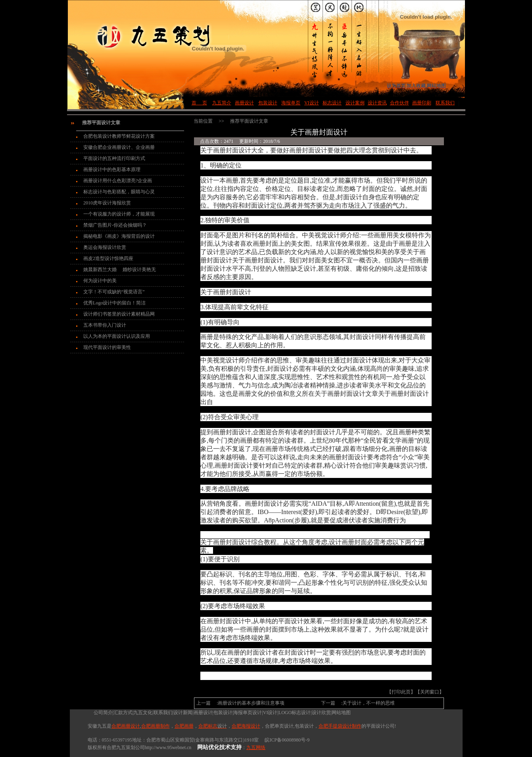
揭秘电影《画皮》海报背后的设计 (119, 236)
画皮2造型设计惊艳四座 (108, 258)
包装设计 (268, 103)
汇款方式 (123, 713)
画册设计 (244, 103)
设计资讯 (377, 103)
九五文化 (143, 713)
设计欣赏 (321, 713)
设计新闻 (183, 713)
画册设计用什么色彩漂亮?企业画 (118, 181)
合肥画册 (184, 726)
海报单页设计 (248, 713)
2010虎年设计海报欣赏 (107, 203)
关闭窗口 (430, 692)
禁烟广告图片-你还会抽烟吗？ (115, 225)
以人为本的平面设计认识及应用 (117, 336)
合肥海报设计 (246, 726)
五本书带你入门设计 (105, 325)
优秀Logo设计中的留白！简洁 (114, 303)
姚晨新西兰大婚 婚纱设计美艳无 (120, 270)
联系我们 (445, 103)
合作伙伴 (399, 103)
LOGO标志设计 (295, 713)
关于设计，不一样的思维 (369, 703)
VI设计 (312, 103)
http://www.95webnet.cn (168, 747)
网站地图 (341, 713)
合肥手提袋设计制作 (340, 726)
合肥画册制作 (156, 726)
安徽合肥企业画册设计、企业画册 (119, 147)
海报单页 (291, 103)
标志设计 (332, 103)
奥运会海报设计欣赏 (105, 247)
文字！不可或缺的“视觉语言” (114, 292)
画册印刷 (422, 103)
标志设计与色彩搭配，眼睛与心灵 (119, 192)
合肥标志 (213, 726)
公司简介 (100, 713)
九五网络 (256, 747)
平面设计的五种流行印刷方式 (114, 158)
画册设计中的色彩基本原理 (112, 170)
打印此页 (401, 692)
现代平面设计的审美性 (107, 347)
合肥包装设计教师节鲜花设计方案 (119, 136)
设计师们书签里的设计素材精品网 (119, 314)
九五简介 (222, 103)
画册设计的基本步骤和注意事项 (251, 703)
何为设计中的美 (100, 281)
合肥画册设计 (126, 726)
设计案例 (355, 103)
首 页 (199, 103)
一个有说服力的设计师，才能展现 (119, 214)
